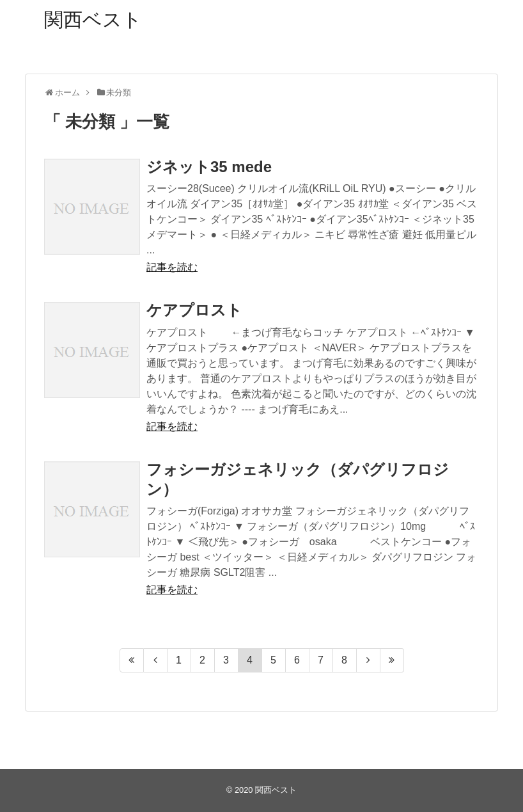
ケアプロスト (194, 310)
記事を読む (172, 267)
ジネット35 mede (209, 167)
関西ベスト (93, 20)
